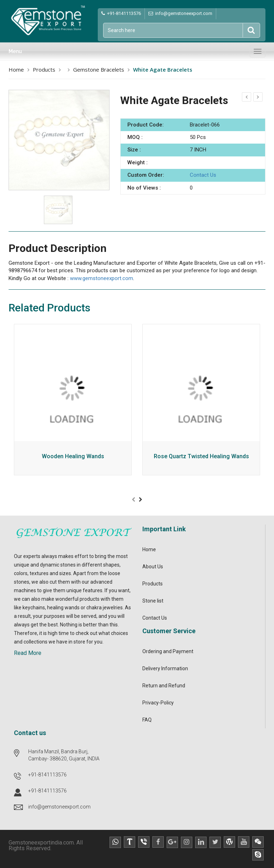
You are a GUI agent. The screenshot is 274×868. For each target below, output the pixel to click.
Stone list (153, 601)
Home (16, 69)
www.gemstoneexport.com (102, 278)
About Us (153, 567)
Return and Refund (164, 686)
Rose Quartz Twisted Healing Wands (201, 457)
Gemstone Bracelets (99, 69)
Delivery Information (165, 668)
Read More (28, 653)
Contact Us (203, 175)
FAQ (147, 720)
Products (44, 69)
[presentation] (133, 500)
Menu (15, 51)
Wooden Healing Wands (73, 457)
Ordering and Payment (168, 651)
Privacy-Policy (158, 703)
